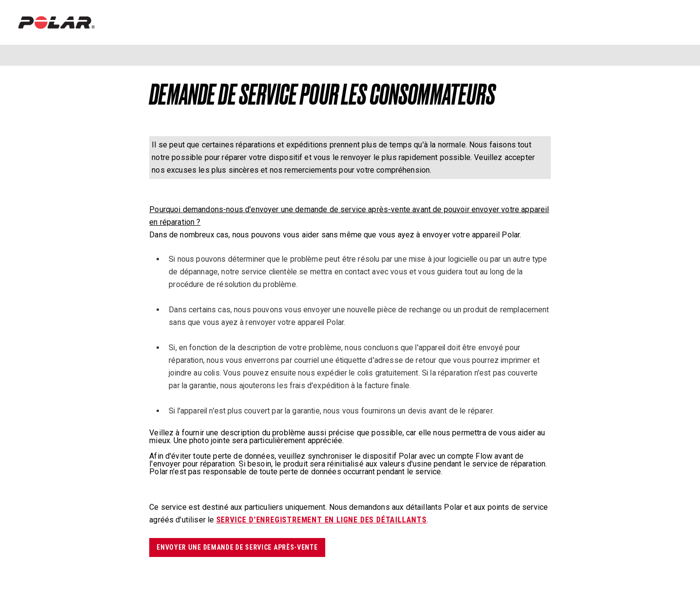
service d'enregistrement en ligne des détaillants (322, 520)
